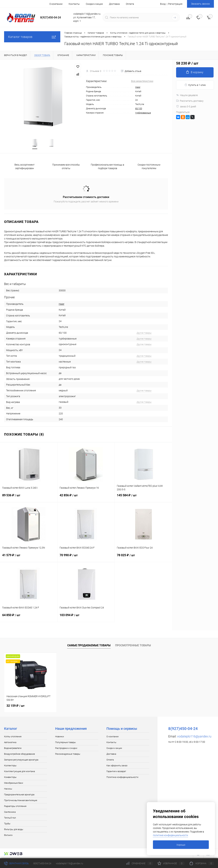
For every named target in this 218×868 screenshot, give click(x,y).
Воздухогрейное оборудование (20, 754)
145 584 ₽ (143, 497)
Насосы (8, 789)
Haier (138, 87)
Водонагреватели (13, 748)
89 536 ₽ (29, 497)
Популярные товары (65, 742)
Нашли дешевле (187, 95)
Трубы (7, 824)
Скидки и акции (94, 4)
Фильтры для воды (14, 829)
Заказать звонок (200, 4)
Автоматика (10, 742)
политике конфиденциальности (170, 835)
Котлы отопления (13, 737)
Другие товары (144, 333)
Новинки (60, 737)
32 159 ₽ (15, 706)
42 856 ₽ (86, 497)
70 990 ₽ (86, 557)
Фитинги (8, 835)
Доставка (114, 4)
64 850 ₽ (29, 617)
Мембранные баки (14, 783)
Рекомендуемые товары (68, 754)
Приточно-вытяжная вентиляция (21, 800)
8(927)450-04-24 (42, 863)
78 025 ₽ (143, 557)
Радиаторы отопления (15, 806)
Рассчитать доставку (190, 101)
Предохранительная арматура (19, 795)
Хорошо (181, 845)
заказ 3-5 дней (186, 106)
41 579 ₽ (29, 557)
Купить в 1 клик (195, 85)
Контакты (74, 4)
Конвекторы (10, 777)
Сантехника (10, 812)
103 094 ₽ (86, 617)
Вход (163, 4)
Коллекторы (10, 766)
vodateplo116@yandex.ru (194, 736)
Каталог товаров (32, 37)
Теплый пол (10, 818)
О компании (56, 4)
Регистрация (175, 4)
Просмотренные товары (133, 645)
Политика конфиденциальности (122, 777)
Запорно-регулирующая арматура (21, 760)
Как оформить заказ (117, 766)
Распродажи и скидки (66, 748)
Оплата (130, 4)
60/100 (139, 108)
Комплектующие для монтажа (20, 771)
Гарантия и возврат (116, 771)
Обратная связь (16, 863)
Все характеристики (142, 81)
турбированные (143, 113)
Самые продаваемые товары (89, 645)
